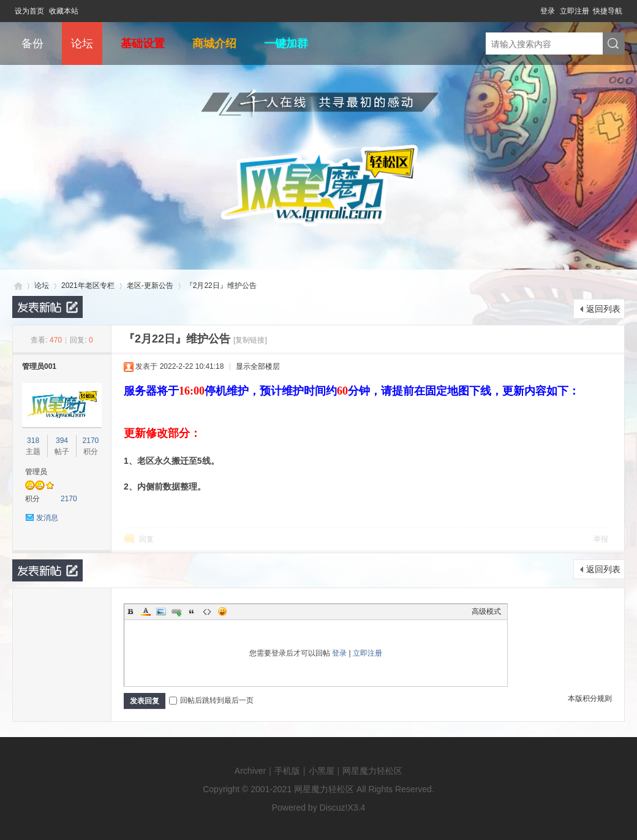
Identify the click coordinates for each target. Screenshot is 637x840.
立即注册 (575, 11)
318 (33, 441)
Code (207, 611)
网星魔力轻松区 (17, 286)
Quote (192, 611)
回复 (146, 539)
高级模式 (486, 611)
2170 (91, 441)
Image (161, 611)
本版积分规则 (590, 698)
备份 (32, 44)
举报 (601, 539)
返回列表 (603, 309)
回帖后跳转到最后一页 (211, 700)
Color (146, 611)
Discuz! (334, 808)
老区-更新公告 (150, 286)
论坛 (82, 44)
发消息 (47, 518)
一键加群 (286, 44)
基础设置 (143, 44)
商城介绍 (214, 44)
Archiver (250, 771)
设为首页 (29, 11)
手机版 (287, 771)
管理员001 (39, 366)
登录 (548, 11)
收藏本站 (64, 11)
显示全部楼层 (258, 366)
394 (62, 441)
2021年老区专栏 (88, 286)
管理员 (36, 472)
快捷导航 (608, 11)
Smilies (222, 611)
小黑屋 (322, 771)
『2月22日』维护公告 (221, 286)
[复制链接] (250, 340)
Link (176, 611)
